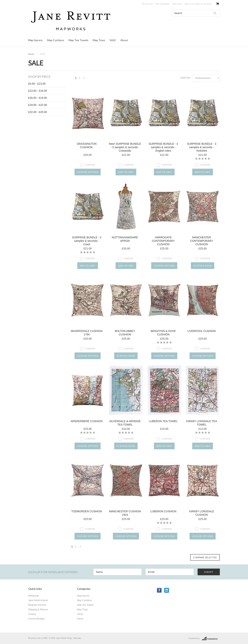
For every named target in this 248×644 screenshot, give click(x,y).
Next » (84, 79)
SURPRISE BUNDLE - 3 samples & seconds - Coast (87, 241)
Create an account (202, 4)
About (124, 40)
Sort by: (186, 78)
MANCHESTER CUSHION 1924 (125, 513)
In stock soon (203, 266)
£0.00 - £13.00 (37, 84)
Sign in (187, 4)
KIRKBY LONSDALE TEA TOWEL (202, 423)
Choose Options (88, 172)
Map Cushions (56, 40)
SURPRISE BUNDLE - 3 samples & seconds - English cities (163, 147)
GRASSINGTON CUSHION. (87, 145)
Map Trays (99, 40)
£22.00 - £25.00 (38, 112)
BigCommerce (211, 638)
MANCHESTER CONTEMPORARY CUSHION (202, 241)
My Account (147, 4)
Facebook (159, 590)
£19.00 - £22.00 (38, 105)
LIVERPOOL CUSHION (202, 331)
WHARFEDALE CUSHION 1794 (87, 333)
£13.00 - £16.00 (38, 91)
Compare (90, 165)
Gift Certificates (162, 4)
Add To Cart (126, 172)
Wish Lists (177, 4)
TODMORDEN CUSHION (87, 511)
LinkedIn (167, 590)
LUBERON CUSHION (163, 511)
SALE (113, 40)
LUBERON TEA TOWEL (163, 421)
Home (31, 54)
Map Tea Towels (78, 40)
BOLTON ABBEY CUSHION (125, 333)
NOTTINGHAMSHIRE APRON (125, 239)
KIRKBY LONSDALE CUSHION (202, 513)
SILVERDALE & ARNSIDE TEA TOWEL (125, 423)
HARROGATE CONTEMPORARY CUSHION (163, 241)
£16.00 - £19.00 (38, 98)
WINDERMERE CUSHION (87, 421)
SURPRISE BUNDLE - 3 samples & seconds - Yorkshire (202, 147)
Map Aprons (35, 40)
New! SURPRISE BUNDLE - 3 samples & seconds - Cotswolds (125, 147)
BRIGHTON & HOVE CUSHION (163, 333)
